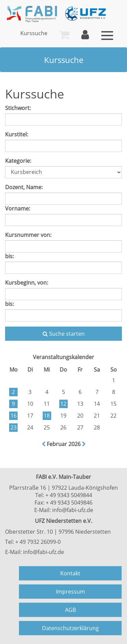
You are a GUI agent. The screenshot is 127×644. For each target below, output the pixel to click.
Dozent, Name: (24, 187)
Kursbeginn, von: (27, 283)
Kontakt (70, 573)
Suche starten (64, 334)
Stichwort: (18, 108)
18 (47, 416)
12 (63, 404)
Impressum (70, 592)
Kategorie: (18, 161)
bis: (9, 256)
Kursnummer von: (28, 235)
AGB (70, 610)
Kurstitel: (17, 134)
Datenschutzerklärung (70, 628)
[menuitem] (34, 33)
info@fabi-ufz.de (73, 510)
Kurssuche (34, 33)
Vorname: (18, 208)
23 (14, 427)
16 (14, 416)
